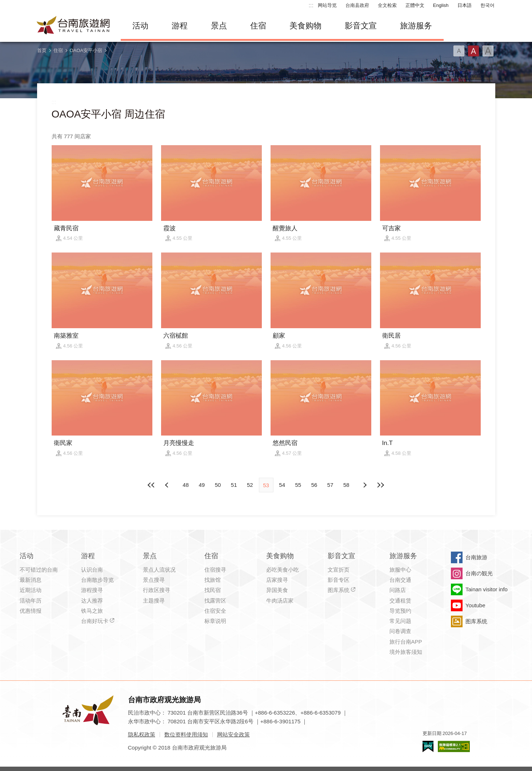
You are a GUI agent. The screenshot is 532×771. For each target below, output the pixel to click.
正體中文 (415, 5)
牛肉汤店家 (280, 601)
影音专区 (339, 580)
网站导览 (327, 5)
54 (282, 485)
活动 (140, 26)
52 (250, 485)
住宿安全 (215, 611)
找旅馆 (213, 580)
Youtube (475, 605)
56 (314, 485)
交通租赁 (400, 601)
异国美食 (277, 590)
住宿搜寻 (215, 570)
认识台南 (92, 570)
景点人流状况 (159, 570)
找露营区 (215, 601)
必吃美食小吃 (283, 570)
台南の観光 (479, 573)
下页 (168, 485)
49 (202, 485)
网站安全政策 (233, 734)
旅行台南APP (406, 642)
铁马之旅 (92, 611)
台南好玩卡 (95, 621)
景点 (219, 26)
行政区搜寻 (157, 590)
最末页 (381, 485)
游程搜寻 (92, 590)
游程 (180, 26)
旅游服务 (416, 26)
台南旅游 (476, 557)
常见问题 (400, 621)
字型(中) (473, 51)
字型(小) (459, 51)
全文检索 (387, 5)
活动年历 (31, 601)
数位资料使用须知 (186, 734)
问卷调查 (400, 631)
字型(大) (488, 51)
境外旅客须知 (406, 652)
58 (346, 485)
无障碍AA (454, 746)
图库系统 (339, 590)
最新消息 (31, 580)
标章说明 (215, 621)
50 (218, 485)
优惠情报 (31, 611)
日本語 (465, 5)
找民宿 (213, 590)
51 (234, 485)
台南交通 (400, 580)
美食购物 (305, 26)
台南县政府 (357, 5)
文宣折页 (339, 570)
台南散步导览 (97, 580)
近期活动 (31, 590)
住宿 (258, 26)
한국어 (487, 5)
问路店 (398, 590)
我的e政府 (428, 746)
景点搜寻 (154, 580)
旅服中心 (400, 570)
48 (186, 485)
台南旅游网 (73, 26)
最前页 (151, 485)
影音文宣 (361, 26)
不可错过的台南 (39, 570)
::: (311, 5)
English (441, 5)
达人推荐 (92, 601)
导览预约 (400, 611)
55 (298, 485)
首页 (42, 50)
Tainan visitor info (487, 589)
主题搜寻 (154, 601)
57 (330, 485)
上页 (364, 485)
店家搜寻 (277, 580)
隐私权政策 (142, 734)
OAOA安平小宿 (86, 50)
